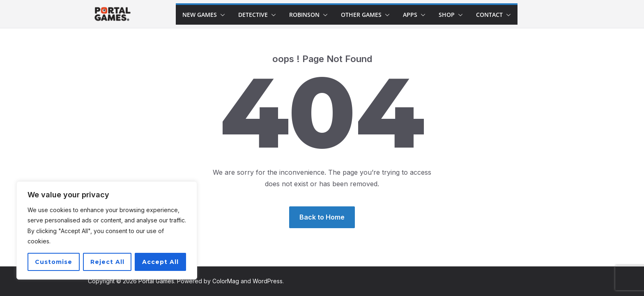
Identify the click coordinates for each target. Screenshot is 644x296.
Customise (54, 262)
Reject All (107, 262)
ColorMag (226, 281)
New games (200, 15)
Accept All (160, 262)
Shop (447, 15)
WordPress (268, 281)
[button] (221, 15)
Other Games (361, 15)
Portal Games (156, 281)
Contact (489, 15)
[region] (107, 230)
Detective (253, 15)
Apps (410, 15)
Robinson (304, 15)
